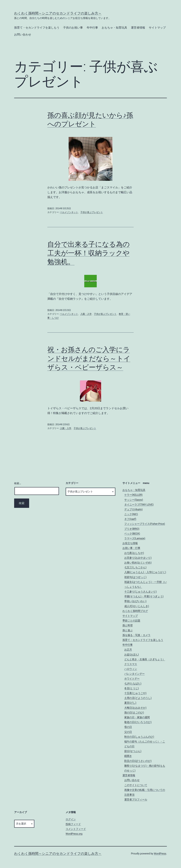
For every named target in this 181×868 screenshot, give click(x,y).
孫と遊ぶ (128, 630)
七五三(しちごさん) (135, 567)
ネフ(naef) (130, 519)
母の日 (128, 727)
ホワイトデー (132, 679)
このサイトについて (136, 785)
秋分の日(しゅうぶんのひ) (139, 737)
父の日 (128, 732)
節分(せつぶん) (133, 751)
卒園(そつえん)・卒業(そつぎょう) (144, 596)
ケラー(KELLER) (133, 495)
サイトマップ (157, 28)
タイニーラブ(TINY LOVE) (139, 505)
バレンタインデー (134, 674)
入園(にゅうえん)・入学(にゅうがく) (145, 572)
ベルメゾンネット (69, 212)
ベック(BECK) (132, 534)
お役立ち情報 (130, 543)
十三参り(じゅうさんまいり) (140, 592)
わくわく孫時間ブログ (135, 611)
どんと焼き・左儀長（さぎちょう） (145, 659)
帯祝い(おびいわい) (135, 601)
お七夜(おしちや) (134, 553)
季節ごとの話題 (131, 621)
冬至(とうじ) (132, 688)
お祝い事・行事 (131, 548)
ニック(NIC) (131, 514)
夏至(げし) (130, 703)
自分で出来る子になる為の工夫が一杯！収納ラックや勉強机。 (89, 253)
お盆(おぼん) (132, 654)
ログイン (71, 819)
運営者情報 (138, 28)
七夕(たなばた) (133, 683)
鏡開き (128, 756)
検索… (18, 483)
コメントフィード (76, 829)
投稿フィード (73, 824)
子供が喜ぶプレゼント (92, 212)
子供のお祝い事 (73, 28)
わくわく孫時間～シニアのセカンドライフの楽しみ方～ (58, 13)
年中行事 (92, 28)
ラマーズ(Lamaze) (135, 538)
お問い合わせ (23, 35)
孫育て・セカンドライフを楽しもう (37, 28)
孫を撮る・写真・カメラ (136, 635)
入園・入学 (86, 314)
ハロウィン (131, 669)
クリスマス (131, 664)
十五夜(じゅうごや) (135, 693)
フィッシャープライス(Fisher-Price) (145, 524)
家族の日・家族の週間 (137, 717)
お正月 (128, 650)
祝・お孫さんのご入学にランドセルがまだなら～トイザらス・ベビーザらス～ (89, 358)
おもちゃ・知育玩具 (114, 28)
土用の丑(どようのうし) (138, 698)
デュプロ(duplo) (133, 509)
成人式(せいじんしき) (137, 606)
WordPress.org (74, 834)
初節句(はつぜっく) (135, 577)
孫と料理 (128, 625)
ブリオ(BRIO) (132, 529)
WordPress (160, 854)
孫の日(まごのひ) (134, 712)
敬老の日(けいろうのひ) (138, 722)
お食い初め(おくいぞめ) (138, 563)
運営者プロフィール (136, 799)
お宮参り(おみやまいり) (138, 558)
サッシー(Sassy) (134, 500)
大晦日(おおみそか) (135, 708)
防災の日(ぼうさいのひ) (138, 761)
